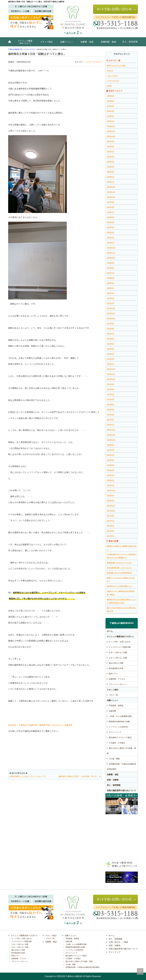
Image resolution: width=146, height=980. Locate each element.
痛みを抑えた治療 (116, 663)
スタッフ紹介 (48, 43)
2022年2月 (111, 359)
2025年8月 (111, 146)
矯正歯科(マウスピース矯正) (120, 737)
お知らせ (110, 71)
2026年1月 (111, 121)
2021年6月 (111, 399)
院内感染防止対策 (116, 668)
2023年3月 (111, 293)
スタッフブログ (112, 76)
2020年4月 (111, 470)
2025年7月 (111, 151)
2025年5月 (111, 162)
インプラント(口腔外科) (118, 727)
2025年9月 (111, 141)
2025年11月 (111, 131)
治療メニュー (67, 43)
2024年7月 (111, 212)
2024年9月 (111, 202)
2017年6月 (111, 526)
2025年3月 (111, 172)
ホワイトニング (115, 732)
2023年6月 (111, 278)
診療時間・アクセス (117, 679)
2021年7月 (111, 394)
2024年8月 (111, 207)
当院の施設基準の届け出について (121, 790)
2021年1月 (111, 425)
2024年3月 (111, 232)
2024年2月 (111, 237)
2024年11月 (111, 192)
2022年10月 (111, 318)
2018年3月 (111, 501)
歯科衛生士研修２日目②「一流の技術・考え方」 (79, 776)
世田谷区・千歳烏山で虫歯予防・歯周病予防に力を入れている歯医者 (40, 725)
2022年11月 (111, 313)
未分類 (109, 86)
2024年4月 (111, 227)
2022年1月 (111, 364)
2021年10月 (111, 379)
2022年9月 (111, 323)
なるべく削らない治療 (118, 658)
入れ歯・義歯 (114, 759)
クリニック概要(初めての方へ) (26, 43)
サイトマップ (114, 952)
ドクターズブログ (93, 62)
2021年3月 (111, 415)
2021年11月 (111, 374)
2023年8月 (111, 268)
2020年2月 (111, 480)
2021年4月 (111, 409)
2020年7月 (111, 455)
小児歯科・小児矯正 (117, 743)
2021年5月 (111, 404)
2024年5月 (111, 222)
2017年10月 (111, 511)
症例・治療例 (113, 780)
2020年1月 (111, 485)
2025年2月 (111, 177)
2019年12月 (111, 490)
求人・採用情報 (128, 43)
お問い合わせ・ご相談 (118, 942)
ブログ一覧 (113, 695)
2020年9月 (111, 445)
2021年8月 (111, 389)
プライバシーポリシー (118, 684)
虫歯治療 (112, 711)
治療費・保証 (87, 43)
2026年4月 (111, 106)
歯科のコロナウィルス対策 (116, 65)
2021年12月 (111, 369)
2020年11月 (111, 435)
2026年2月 (111, 116)
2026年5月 (111, 101)
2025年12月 (111, 126)
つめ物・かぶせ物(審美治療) (120, 716)
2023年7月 (111, 273)
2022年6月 (111, 339)
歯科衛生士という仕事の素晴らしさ (119, 586)
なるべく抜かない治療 (118, 652)
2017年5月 (111, 531)
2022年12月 (111, 308)
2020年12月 (111, 430)
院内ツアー (113, 674)
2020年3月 (111, 475)
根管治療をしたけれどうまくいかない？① (28, 776)
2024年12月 (111, 187)
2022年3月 (111, 354)
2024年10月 (111, 197)
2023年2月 (111, 298)
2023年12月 (111, 248)
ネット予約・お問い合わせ (120, 642)
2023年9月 (111, 263)
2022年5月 (111, 344)
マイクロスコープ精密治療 (120, 647)
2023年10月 (111, 258)
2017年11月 (111, 506)
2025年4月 (111, 167)
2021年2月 (111, 420)
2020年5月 (111, 465)
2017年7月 (111, 521)
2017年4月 (111, 536)
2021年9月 (111, 384)
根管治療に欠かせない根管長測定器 (119, 573)
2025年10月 (111, 136)
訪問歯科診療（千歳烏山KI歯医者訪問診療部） (121, 767)
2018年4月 (111, 495)
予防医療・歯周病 (116, 706)
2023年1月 (111, 303)
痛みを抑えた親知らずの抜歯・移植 (121, 751)
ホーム (11, 43)
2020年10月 (111, 440)
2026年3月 (111, 111)
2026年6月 (111, 96)
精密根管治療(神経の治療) (119, 722)
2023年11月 (111, 253)
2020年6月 (111, 460)
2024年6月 (111, 217)
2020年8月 (111, 450)
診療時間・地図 (108, 43)
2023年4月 (111, 288)
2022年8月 (111, 329)
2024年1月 (111, 243)
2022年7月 (111, 334)
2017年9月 (111, 516)
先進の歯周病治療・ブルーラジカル (119, 568)
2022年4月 (111, 349)
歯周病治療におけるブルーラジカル (119, 563)
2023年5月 (111, 283)
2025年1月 (111, 182)
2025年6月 (111, 157)
